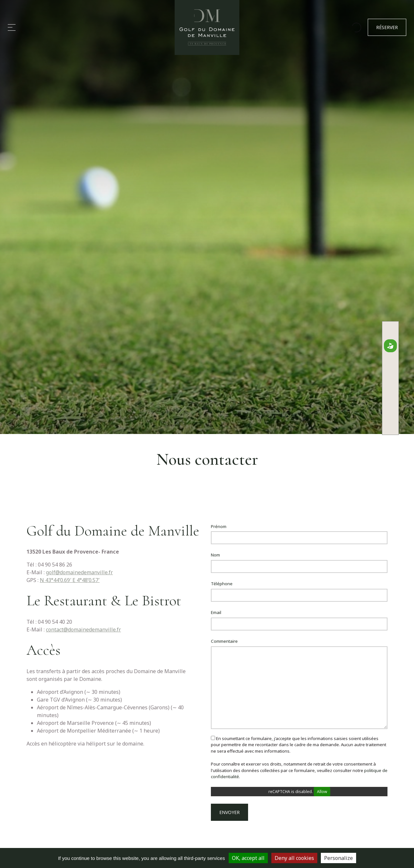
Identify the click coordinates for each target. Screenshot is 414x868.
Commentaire (224, 641)
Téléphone (222, 584)
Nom (215, 555)
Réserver (387, 28)
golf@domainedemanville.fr (79, 572)
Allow (322, 792)
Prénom (219, 526)
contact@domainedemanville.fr (83, 630)
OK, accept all (248, 858)
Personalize (338, 858)
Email (216, 612)
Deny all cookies (294, 858)
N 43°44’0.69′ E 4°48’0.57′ (70, 580)
